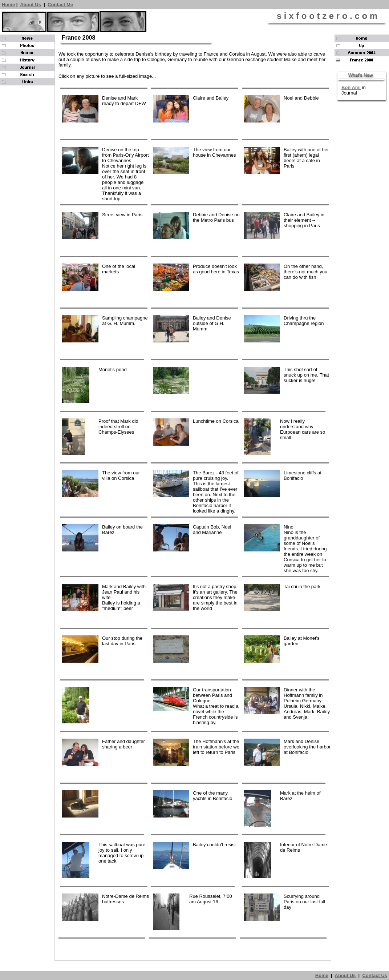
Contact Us (375, 975)
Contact (57, 5)
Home (8, 5)
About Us (31, 5)
